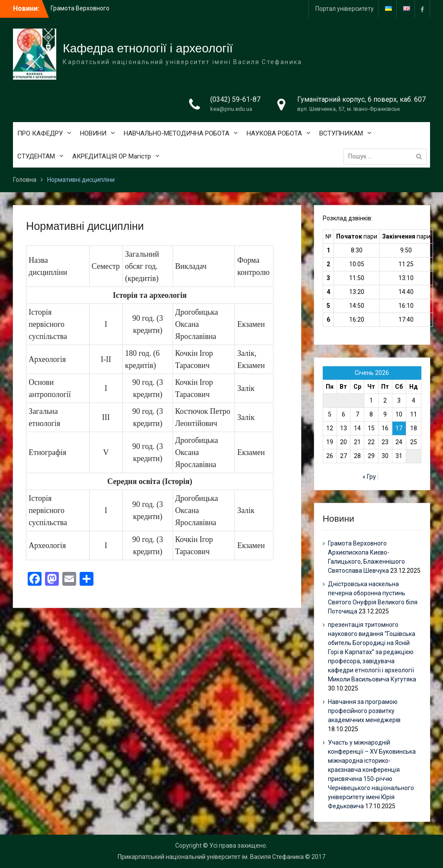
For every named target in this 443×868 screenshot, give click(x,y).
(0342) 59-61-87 (235, 99)
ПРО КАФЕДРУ (40, 133)
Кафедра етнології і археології (148, 48)
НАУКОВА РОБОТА (274, 133)
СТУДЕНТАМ (36, 156)
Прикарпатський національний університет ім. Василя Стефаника (211, 857)
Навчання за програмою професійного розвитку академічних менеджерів (364, 711)
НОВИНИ (93, 133)
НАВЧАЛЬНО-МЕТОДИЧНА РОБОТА (177, 133)
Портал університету (345, 9)
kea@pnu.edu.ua (231, 109)
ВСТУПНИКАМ (341, 133)
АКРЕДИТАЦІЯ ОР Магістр (112, 156)
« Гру (369, 477)
